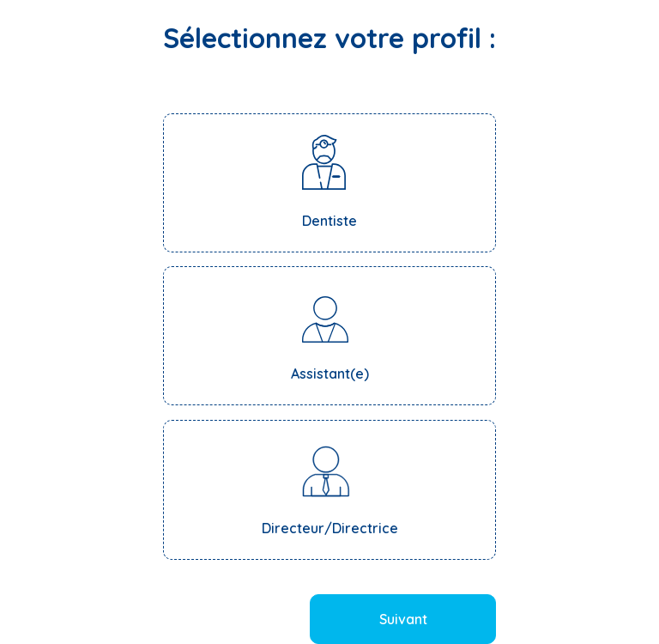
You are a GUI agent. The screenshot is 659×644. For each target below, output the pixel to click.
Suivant (403, 619)
